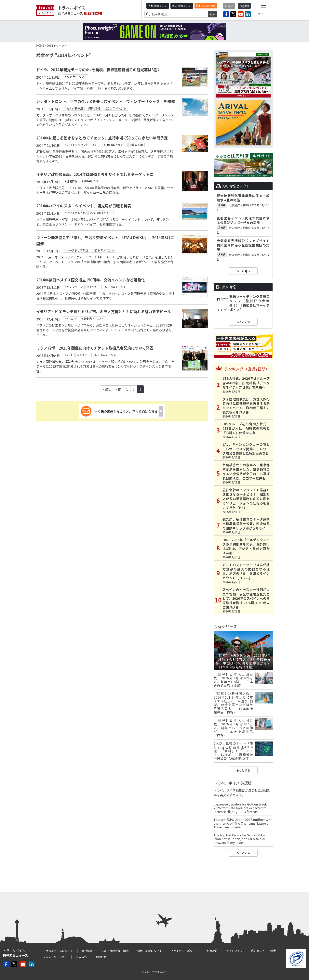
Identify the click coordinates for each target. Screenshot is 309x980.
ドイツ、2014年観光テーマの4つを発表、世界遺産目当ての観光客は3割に (99, 70)
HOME (40, 45)
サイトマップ (234, 951)
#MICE (69, 355)
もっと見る (243, 271)
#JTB (96, 145)
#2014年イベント (76, 77)
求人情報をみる (182, 6)
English (244, 6)
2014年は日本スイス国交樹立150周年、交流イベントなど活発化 (91, 280)
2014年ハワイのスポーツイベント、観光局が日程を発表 (84, 206)
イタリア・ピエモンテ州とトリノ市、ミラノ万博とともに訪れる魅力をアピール (104, 312)
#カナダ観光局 (74, 108)
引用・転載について (150, 951)
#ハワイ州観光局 (75, 213)
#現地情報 (94, 108)
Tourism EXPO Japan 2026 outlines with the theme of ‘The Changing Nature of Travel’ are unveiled (243, 823)
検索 (212, 14)
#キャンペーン (74, 287)
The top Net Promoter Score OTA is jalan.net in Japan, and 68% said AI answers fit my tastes (240, 839)
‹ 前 (119, 389)
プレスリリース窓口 (55, 957)
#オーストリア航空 (77, 250)
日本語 (229, 6)
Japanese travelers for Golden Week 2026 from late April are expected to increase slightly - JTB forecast (240, 808)
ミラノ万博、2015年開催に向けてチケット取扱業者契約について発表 (95, 348)
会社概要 (87, 951)
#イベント (94, 287)
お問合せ (101, 957)
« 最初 (107, 389)
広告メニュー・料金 (263, 951)
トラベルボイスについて (58, 951)
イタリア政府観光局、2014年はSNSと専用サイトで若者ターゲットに (95, 174)
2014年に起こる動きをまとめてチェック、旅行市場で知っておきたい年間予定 (104, 138)
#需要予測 (137, 145)
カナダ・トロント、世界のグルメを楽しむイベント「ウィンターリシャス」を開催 (106, 101)
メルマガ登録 (206, 6)
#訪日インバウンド (77, 145)
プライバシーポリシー (184, 951)
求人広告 (81, 957)
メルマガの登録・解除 (115, 951)
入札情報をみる (158, 6)
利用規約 (212, 951)
